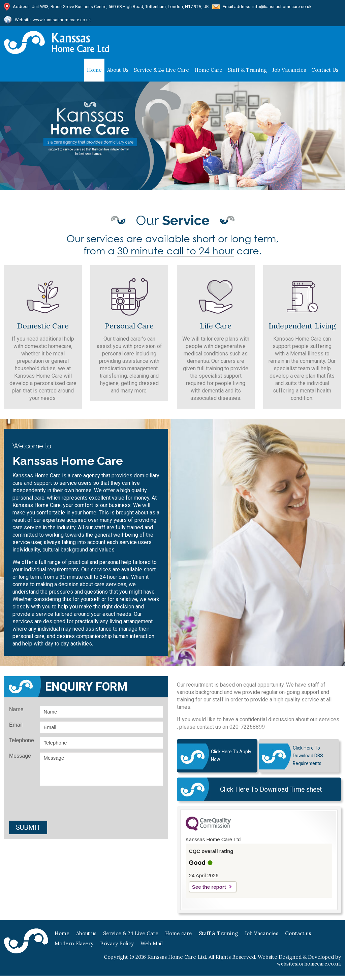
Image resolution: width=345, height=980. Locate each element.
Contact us (325, 72)
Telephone (22, 742)
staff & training (247, 72)
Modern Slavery (74, 948)
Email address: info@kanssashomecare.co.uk (269, 7)
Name (16, 711)
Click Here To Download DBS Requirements (308, 758)
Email (16, 727)
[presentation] (86, 806)
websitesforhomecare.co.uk (307, 968)
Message (20, 758)
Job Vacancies (289, 72)
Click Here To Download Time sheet (269, 793)
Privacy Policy (117, 948)
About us (118, 72)
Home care (208, 72)
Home (94, 72)
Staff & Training (218, 938)
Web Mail (152, 948)
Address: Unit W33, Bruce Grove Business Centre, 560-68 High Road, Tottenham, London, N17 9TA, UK (112, 7)
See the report (209, 891)
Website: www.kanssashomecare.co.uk (54, 21)
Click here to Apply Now (230, 758)
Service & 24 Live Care (161, 72)
